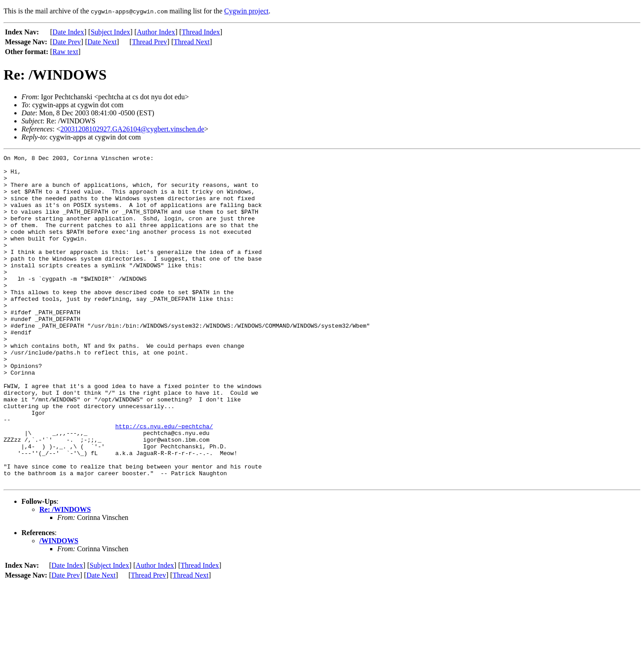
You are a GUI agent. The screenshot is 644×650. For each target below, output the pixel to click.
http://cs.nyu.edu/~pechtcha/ (164, 481)
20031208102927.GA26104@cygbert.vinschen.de (132, 129)
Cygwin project (246, 11)
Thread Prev (150, 42)
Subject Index (110, 32)
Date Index (68, 32)
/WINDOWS (59, 606)
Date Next (102, 42)
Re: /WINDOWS (65, 575)
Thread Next (191, 42)
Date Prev (67, 42)
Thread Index (201, 32)
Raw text (65, 52)
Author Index (156, 32)
